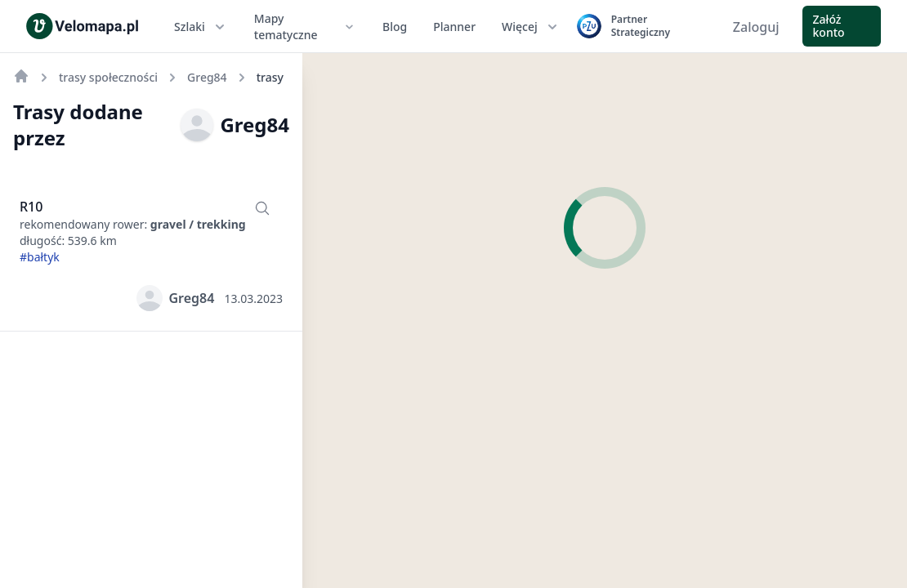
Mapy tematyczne (305, 27)
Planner (454, 27)
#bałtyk (40, 257)
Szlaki (201, 27)
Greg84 (235, 125)
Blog (395, 27)
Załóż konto (829, 26)
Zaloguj (756, 27)
